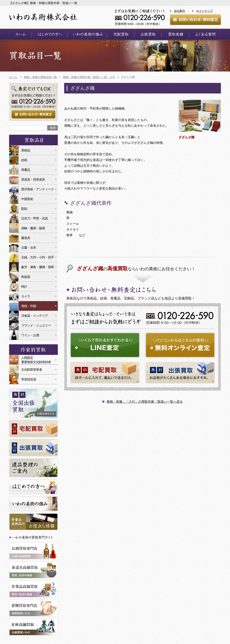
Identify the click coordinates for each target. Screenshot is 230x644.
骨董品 (26, 170)
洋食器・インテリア (35, 316)
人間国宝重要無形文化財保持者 (36, 360)
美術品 (26, 150)
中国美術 (27, 199)
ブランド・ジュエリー (36, 325)
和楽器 (26, 277)
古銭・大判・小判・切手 (37, 257)
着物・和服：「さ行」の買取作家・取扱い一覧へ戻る (145, 402)
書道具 (26, 238)
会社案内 (179, 11)
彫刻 (24, 209)
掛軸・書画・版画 (33, 228)
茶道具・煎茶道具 (33, 179)
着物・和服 (29, 306)
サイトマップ (204, 11)
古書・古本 (29, 248)
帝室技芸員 (29, 379)
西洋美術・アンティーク (37, 189)
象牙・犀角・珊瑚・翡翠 (37, 267)
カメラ (26, 296)
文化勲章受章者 (32, 370)
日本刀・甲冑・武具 (35, 218)
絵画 (24, 160)
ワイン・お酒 (30, 335)
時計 (24, 286)
